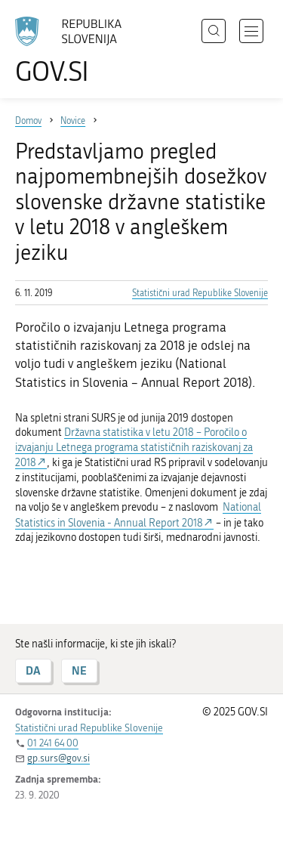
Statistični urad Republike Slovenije (200, 293)
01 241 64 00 (53, 743)
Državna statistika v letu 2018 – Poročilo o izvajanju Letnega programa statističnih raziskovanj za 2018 (134, 448)
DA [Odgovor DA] (33, 670)
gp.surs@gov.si (58, 758)
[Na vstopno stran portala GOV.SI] (75, 51)
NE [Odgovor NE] (79, 670)
